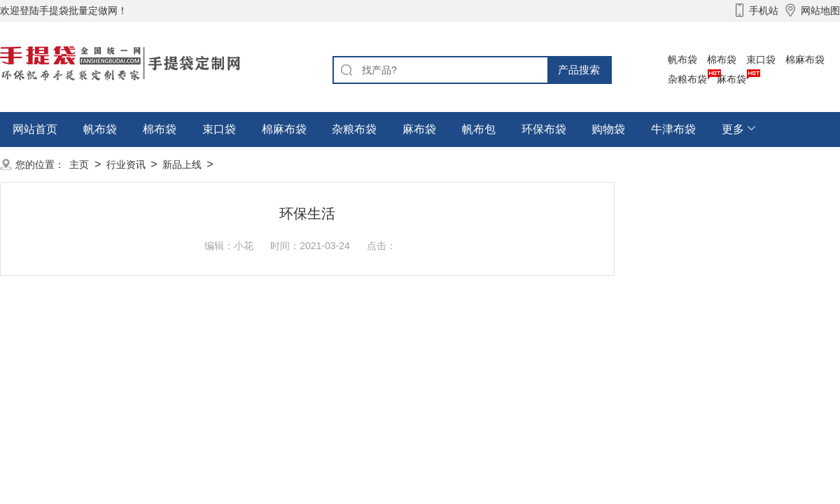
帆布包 (479, 129)
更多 (733, 129)
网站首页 (35, 129)
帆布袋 (682, 59)
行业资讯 (126, 164)
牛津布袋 (673, 129)
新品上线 (182, 164)
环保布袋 (544, 129)
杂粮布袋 (687, 79)
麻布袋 (731, 79)
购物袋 (608, 129)
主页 (79, 164)
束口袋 (761, 59)
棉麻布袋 (805, 59)
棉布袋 (722, 59)
